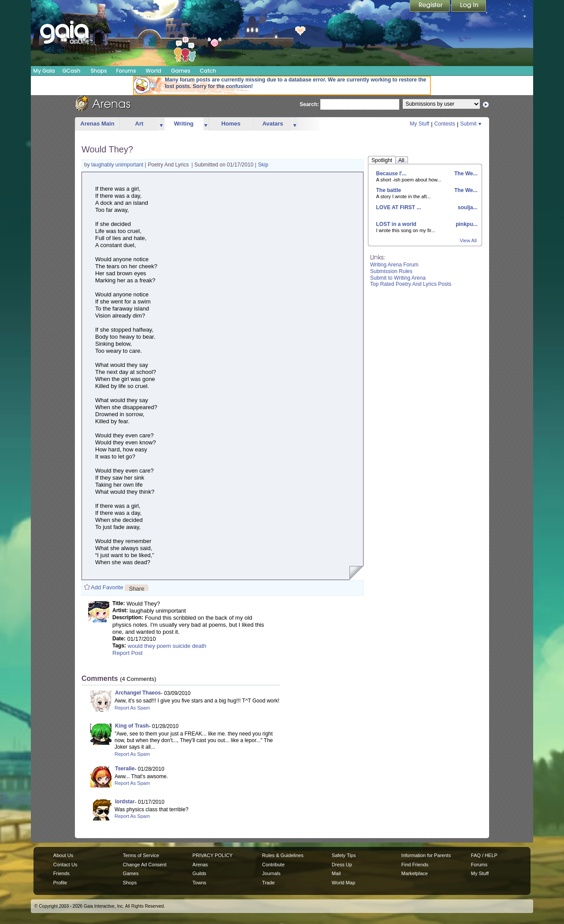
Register (430, 7)
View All (468, 240)
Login (469, 7)
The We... (465, 174)
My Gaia (44, 71)
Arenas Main (97, 124)
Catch (208, 71)
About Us (63, 855)
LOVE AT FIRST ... (399, 207)
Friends (61, 873)
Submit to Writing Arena (398, 278)
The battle (389, 190)
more (161, 124)
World (153, 71)
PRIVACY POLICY (213, 855)
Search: (309, 104)
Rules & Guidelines (283, 855)
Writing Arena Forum (394, 265)
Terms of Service (141, 855)
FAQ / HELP (484, 855)
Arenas (200, 865)
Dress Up (342, 865)
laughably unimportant (118, 165)
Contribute (273, 865)
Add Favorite (107, 587)
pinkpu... (466, 224)
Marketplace (415, 873)
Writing (184, 124)
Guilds (199, 873)
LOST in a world (396, 224)
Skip (263, 165)
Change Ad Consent (145, 865)
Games (181, 71)
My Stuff (419, 124)
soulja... (467, 207)
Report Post (128, 653)
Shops (98, 71)
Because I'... (391, 174)
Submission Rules (391, 271)
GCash (72, 71)
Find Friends (415, 865)
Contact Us (65, 865)
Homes (231, 124)
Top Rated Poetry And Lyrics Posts (411, 284)
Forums (126, 71)
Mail (336, 873)
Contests (445, 124)
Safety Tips (344, 855)
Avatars (273, 124)
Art (139, 124)
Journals (271, 873)
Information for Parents (426, 855)
